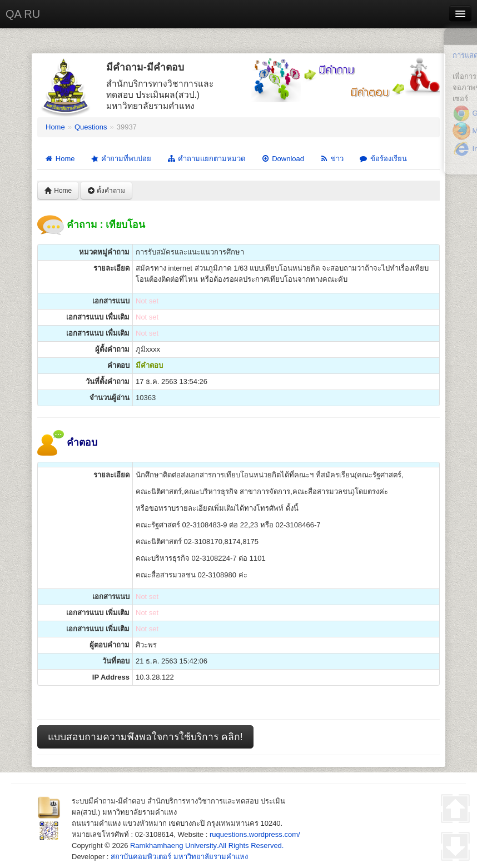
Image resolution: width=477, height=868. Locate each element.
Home (55, 127)
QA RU (23, 14)
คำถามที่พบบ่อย (120, 159)
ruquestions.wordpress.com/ (255, 834)
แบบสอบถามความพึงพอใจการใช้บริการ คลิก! (145, 737)
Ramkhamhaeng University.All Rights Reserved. (207, 845)
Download (282, 159)
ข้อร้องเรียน (383, 159)
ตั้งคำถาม (106, 191)
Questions (91, 127)
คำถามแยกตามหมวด (206, 159)
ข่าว (332, 159)
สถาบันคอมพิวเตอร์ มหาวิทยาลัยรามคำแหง (179, 857)
